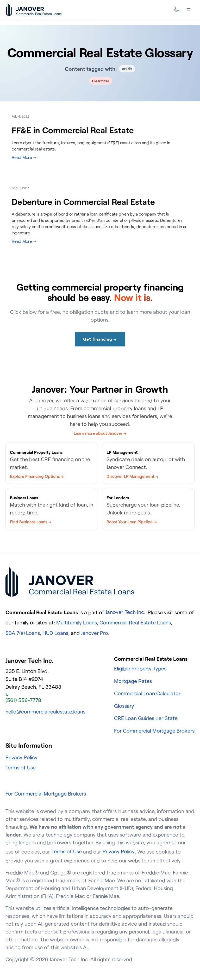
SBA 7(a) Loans (23, 633)
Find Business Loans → (30, 522)
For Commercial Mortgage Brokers (154, 731)
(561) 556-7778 (23, 698)
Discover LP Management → (132, 476)
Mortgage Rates (133, 681)
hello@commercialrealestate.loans (45, 712)
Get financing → (100, 339)
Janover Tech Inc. (125, 612)
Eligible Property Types (140, 668)
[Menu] (189, 9)
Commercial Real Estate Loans (135, 622)
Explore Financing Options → (37, 476)
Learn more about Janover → (100, 433)
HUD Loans (55, 633)
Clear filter (101, 81)
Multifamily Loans (77, 622)
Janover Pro (95, 633)
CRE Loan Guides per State (146, 718)
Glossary (124, 706)
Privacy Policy (21, 757)
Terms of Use (21, 767)
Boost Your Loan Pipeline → (132, 522)
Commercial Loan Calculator (147, 693)
